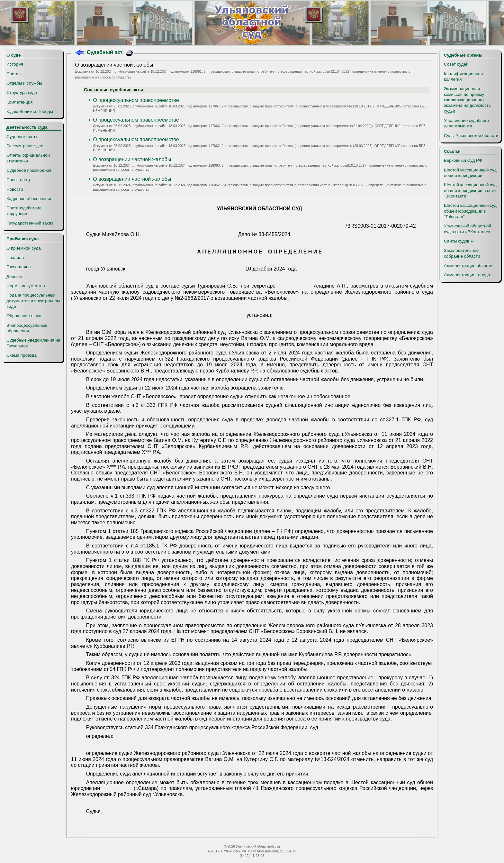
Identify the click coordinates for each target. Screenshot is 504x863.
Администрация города (467, 275)
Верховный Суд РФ (463, 160)
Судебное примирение (29, 170)
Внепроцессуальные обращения (27, 328)
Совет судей (456, 64)
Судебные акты (22, 137)
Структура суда (22, 92)
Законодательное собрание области (462, 253)
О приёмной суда (24, 248)
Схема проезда (22, 355)
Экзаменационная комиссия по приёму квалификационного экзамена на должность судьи (467, 100)
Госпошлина (19, 267)
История (15, 64)
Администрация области (468, 266)
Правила (15, 257)
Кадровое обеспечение (29, 199)
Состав (14, 74)
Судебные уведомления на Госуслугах (33, 343)
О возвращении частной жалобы (132, 159)
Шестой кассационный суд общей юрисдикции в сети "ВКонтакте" (470, 190)
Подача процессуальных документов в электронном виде (33, 301)
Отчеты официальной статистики (28, 158)
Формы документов (26, 286)
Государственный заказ (30, 223)
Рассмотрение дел (25, 146)
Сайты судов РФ (460, 241)
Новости (15, 189)
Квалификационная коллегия (463, 77)
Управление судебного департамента (466, 123)
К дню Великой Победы (30, 111)
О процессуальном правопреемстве (136, 100)
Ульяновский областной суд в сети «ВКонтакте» (468, 229)
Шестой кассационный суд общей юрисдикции (470, 173)
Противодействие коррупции (24, 211)
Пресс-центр (19, 180)
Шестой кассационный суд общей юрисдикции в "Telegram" (470, 211)
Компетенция (20, 102)
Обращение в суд (24, 316)
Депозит (15, 276)
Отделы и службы (24, 83)
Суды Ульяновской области (471, 136)
